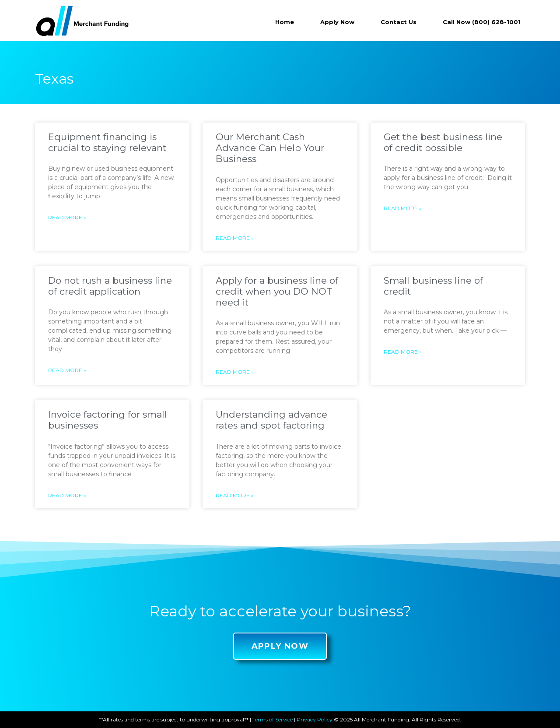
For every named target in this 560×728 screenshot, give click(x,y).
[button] (280, 646)
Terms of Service (273, 719)
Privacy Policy (315, 719)
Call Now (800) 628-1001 (482, 22)
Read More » (67, 217)
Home (285, 22)
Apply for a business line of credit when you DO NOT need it (277, 291)
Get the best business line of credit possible (443, 142)
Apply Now (337, 22)
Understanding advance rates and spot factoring (271, 420)
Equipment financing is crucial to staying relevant (107, 142)
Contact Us (399, 22)
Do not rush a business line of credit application (110, 286)
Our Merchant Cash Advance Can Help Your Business (270, 148)
